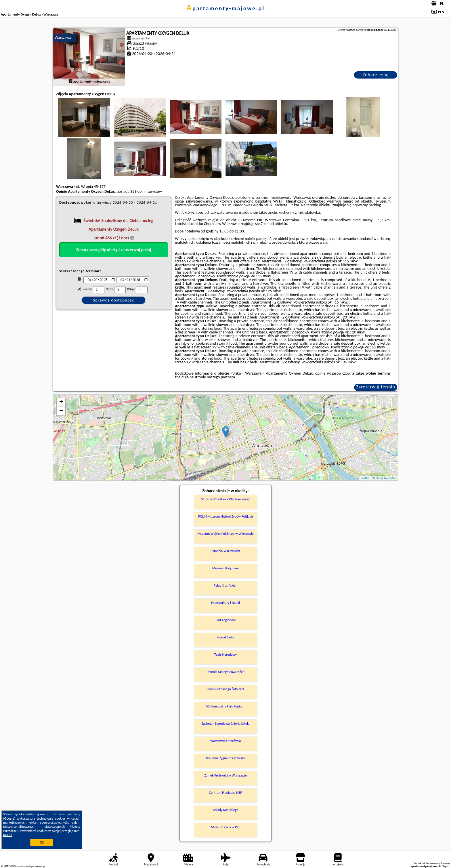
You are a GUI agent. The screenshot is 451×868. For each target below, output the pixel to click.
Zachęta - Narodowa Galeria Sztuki (226, 724)
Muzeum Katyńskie (225, 568)
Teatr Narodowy (225, 655)
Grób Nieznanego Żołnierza (225, 689)
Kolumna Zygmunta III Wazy (225, 758)
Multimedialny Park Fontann (225, 706)
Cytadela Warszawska (225, 551)
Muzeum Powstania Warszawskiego (225, 499)
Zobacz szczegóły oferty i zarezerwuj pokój (114, 250)
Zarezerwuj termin (376, 387)
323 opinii (138, 191)
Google (9, 819)
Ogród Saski (225, 637)
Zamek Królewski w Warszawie (225, 775)
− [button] (61, 411)
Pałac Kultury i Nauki (225, 603)
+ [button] (61, 402)
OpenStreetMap (386, 478)
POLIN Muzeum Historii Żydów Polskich (225, 516)
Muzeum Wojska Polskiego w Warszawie (225, 534)
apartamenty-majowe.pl (225, 8)
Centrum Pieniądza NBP (226, 793)
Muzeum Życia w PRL (225, 827)
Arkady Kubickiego (225, 810)
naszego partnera (221, 377)
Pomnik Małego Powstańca (226, 672)
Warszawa (63, 38)
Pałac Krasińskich (225, 585)
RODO (7, 835)
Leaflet (365, 478)
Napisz (446, 866)
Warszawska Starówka (226, 741)
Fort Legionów (225, 620)
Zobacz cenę (376, 75)
